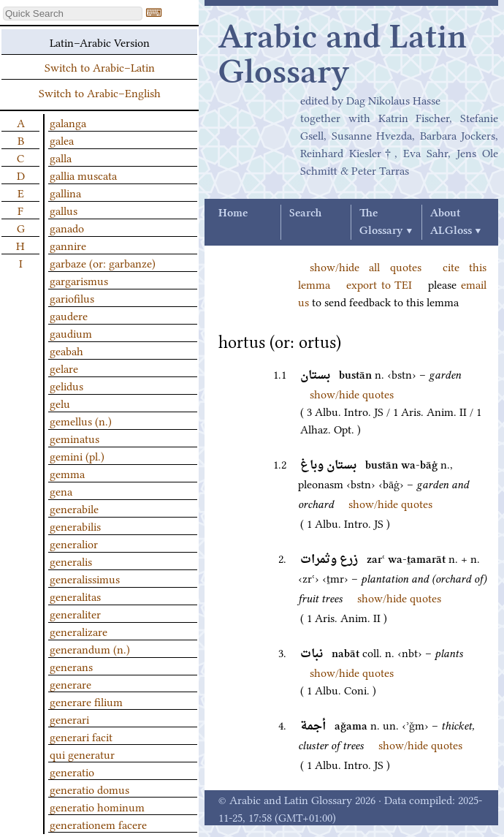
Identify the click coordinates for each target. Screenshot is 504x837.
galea (62, 140)
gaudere (69, 315)
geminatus (75, 438)
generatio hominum (97, 806)
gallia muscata (83, 175)
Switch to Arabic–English (100, 92)
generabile (74, 508)
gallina (65, 192)
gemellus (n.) (81, 420)
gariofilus (72, 298)
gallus (64, 210)
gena (61, 491)
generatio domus (89, 789)
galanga (68, 122)
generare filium (86, 701)
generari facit (81, 736)
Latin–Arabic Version (100, 42)
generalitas (75, 596)
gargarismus (79, 280)
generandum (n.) (90, 648)
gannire (68, 245)
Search (305, 213)
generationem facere (98, 824)
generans (71, 666)
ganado (67, 227)
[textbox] (73, 14)
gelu (60, 403)
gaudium (71, 333)
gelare (64, 368)
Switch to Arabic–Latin (100, 67)
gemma (67, 473)
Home (233, 213)
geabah (66, 350)
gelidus (66, 385)
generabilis (75, 526)
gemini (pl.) (77, 455)
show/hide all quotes (366, 266)
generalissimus (85, 578)
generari (69, 719)
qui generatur (82, 754)
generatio (72, 771)
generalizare (79, 631)
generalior (74, 543)
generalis (71, 561)
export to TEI (379, 284)
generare (70, 683)
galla (61, 157)
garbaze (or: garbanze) (103, 262)
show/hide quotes (352, 393)
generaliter (75, 613)
